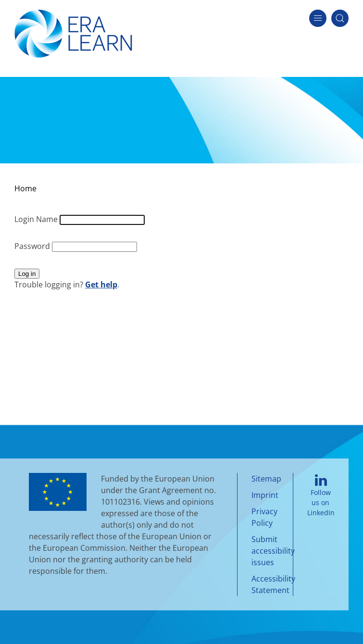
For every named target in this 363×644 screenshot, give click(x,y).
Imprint (265, 495)
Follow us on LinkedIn (321, 496)
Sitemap (266, 479)
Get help (101, 285)
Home (25, 188)
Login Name (37, 219)
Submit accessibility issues (273, 551)
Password (33, 246)
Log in (27, 274)
